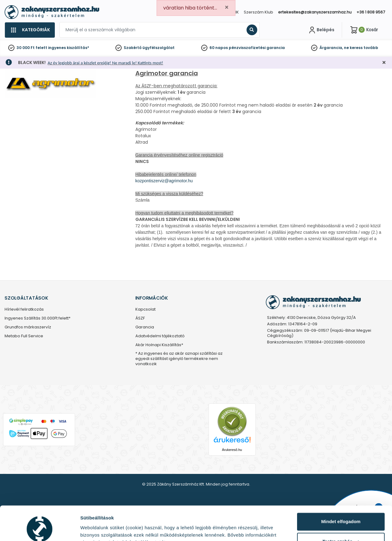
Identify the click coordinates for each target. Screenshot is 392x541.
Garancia (145, 327)
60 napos (219, 48)
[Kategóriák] (30, 30)
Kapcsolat (145, 310)
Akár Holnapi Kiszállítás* (159, 345)
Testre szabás (341, 511)
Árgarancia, (331, 48)
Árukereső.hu (232, 450)
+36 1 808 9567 (371, 12)
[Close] (227, 8)
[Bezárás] (384, 63)
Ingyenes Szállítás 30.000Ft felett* (38, 318)
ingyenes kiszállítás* (69, 48)
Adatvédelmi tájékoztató (160, 336)
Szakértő (133, 48)
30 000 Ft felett (32, 48)
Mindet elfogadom (341, 491)
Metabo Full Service (24, 336)
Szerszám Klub (258, 12)
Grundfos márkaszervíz (28, 327)
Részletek (91, 529)
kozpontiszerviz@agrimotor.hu (164, 181)
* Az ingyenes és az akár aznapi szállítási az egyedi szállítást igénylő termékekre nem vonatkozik (179, 359)
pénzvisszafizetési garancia (257, 48)
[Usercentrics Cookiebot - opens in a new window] (40, 529)
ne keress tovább (361, 48)
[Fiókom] (321, 30)
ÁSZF (140, 318)
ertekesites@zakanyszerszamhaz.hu (315, 12)
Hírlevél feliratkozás (24, 310)
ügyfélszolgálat (158, 48)
